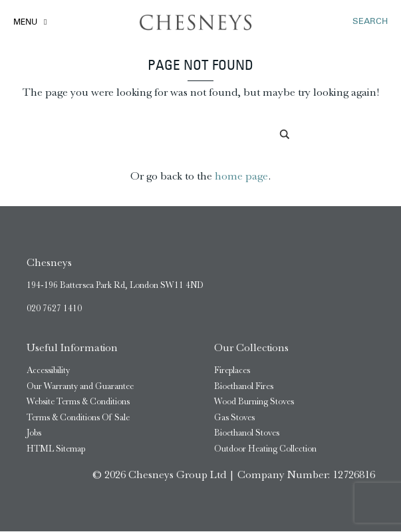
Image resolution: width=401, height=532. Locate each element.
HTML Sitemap (56, 449)
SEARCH (370, 22)
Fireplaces (232, 371)
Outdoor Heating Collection (265, 449)
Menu (25, 23)
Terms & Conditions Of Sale (78, 417)
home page (241, 177)
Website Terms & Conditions (78, 402)
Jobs (34, 433)
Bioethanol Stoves (247, 433)
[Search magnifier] (285, 135)
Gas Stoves (234, 417)
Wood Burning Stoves (254, 402)
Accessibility (48, 371)
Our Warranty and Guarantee (80, 386)
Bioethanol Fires (244, 386)
